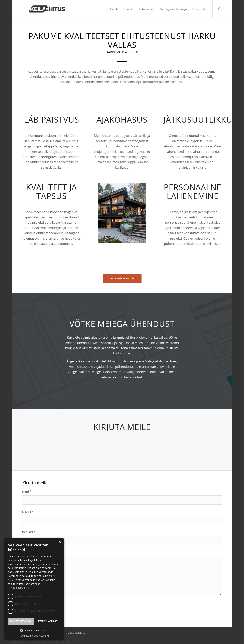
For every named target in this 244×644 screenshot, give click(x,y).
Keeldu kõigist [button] (48, 621)
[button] (34, 631)
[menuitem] (114, 9)
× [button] (60, 542)
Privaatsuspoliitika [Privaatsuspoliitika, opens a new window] (19, 588)
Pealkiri (29, 532)
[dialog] (34, 589)
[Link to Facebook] (219, 9)
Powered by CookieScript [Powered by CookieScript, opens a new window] (34, 636)
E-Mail (28, 512)
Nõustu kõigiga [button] (21, 621)
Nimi (27, 491)
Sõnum (28, 552)
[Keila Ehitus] (46, 9)
